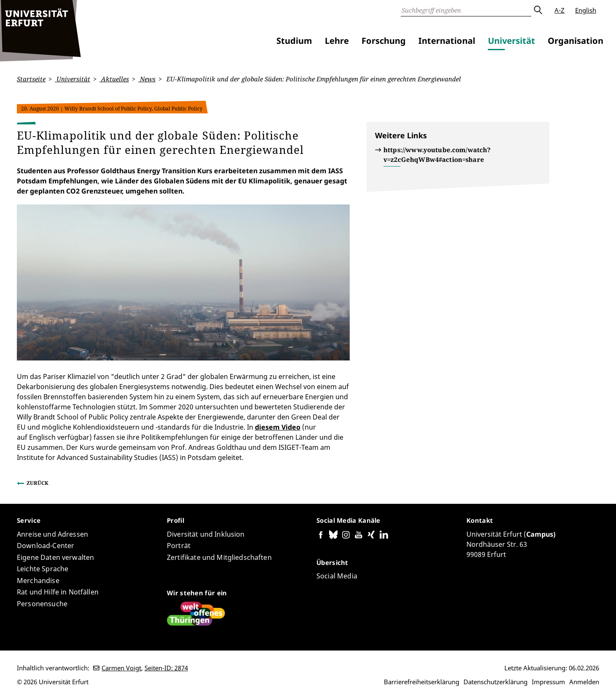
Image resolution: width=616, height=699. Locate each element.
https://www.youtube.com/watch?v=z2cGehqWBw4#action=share (437, 155)
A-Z (560, 10)
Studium (294, 41)
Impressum (548, 682)
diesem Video (278, 427)
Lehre (337, 41)
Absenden (538, 10)
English (586, 10)
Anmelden (584, 682)
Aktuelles (114, 79)
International (447, 41)
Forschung (384, 41)
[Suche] (466, 10)
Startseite (31, 79)
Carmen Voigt (121, 668)
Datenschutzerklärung (495, 682)
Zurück (37, 483)
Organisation (576, 41)
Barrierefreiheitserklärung (422, 682)
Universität (512, 41)
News (147, 79)
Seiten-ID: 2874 (166, 668)
